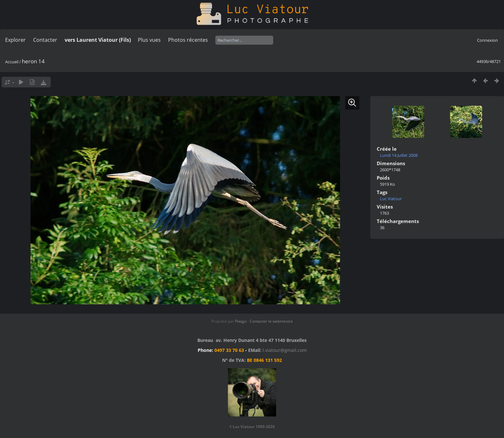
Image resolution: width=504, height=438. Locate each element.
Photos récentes (188, 40)
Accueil (12, 62)
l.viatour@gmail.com (285, 350)
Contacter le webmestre (271, 321)
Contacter (45, 40)
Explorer (15, 40)
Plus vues (149, 40)
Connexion (487, 40)
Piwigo (241, 321)
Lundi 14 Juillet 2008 (399, 155)
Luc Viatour (391, 199)
